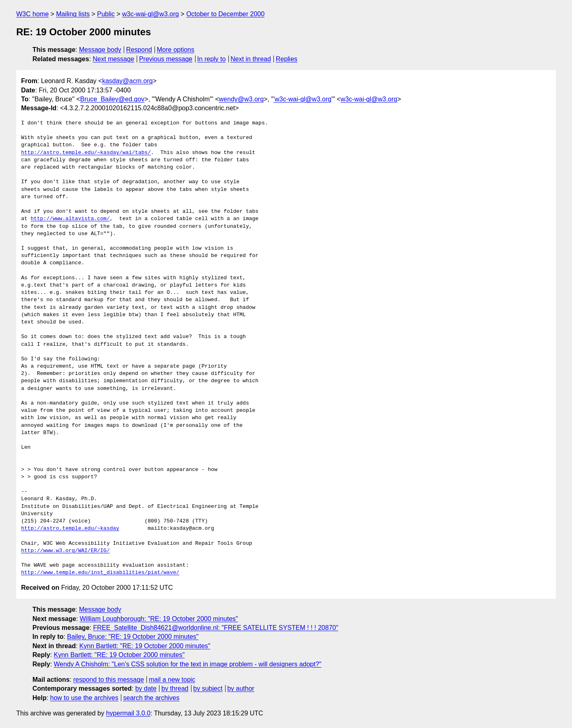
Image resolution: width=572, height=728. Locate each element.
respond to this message (108, 680)
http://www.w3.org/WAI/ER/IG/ (65, 551)
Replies (287, 59)
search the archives (152, 698)
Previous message (166, 59)
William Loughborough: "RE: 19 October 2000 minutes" (159, 619)
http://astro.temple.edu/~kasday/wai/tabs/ (86, 153)
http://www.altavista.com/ (70, 219)
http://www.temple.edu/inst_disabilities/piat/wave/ (100, 573)
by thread (175, 688)
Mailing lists (73, 14)
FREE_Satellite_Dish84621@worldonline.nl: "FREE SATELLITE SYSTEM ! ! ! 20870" (215, 628)
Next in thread (251, 59)
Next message (114, 59)
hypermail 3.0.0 (128, 713)
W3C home (32, 14)
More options (176, 50)
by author (241, 688)
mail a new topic (172, 680)
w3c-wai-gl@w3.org (151, 14)
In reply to (211, 59)
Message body (100, 50)
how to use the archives (84, 698)
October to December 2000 (225, 14)
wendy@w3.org (242, 99)
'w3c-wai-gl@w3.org (302, 99)
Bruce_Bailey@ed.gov (112, 99)
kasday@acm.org (128, 81)
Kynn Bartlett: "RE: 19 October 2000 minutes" (145, 646)
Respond (139, 50)
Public (106, 14)
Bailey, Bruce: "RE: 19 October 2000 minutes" (133, 637)
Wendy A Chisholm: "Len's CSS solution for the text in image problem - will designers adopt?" (187, 664)
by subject (208, 688)
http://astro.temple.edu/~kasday (70, 529)
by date (146, 688)
